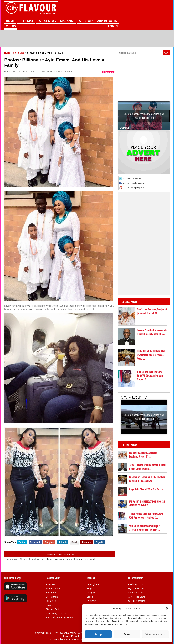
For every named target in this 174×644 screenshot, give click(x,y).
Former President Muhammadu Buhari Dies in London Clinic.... (152, 332)
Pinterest (87, 542)
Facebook (35, 542)
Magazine (67, 21)
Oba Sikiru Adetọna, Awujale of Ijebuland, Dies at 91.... (152, 311)
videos (11, 26)
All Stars (86, 21)
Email (75, 542)
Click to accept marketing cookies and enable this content (144, 116)
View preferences (156, 634)
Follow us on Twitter (132, 178)
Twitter (22, 542)
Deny (127, 634)
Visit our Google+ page (133, 188)
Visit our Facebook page (134, 183)
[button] (167, 608)
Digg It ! (100, 542)
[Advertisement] (143, 25)
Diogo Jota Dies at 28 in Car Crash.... (147, 489)
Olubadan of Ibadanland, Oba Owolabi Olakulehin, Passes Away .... (151, 355)
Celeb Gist (26, 21)
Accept (99, 634)
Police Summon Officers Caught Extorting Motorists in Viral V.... (144, 528)
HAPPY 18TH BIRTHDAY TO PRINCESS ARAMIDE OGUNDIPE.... (147, 503)
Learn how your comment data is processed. (71, 559)
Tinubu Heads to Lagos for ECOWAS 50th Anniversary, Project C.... (150, 375)
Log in (113, 26)
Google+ (49, 542)
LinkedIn (62, 542)
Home (10, 21)
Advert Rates (107, 21)
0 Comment (109, 72)
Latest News (47, 21)
